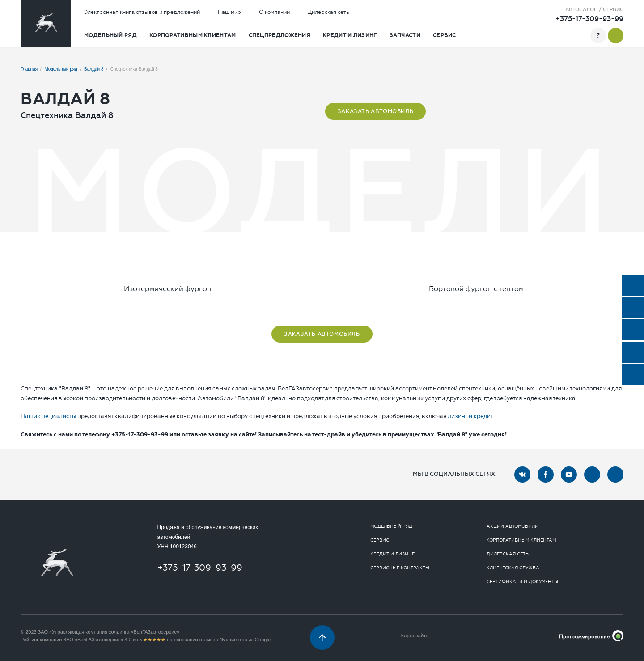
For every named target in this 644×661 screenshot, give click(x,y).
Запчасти (405, 35)
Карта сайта (415, 636)
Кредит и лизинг (350, 35)
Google (263, 640)
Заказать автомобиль (375, 111)
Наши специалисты (48, 416)
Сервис (445, 35)
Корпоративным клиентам (193, 35)
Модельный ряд (110, 35)
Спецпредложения (280, 35)
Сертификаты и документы (522, 582)
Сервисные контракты (400, 568)
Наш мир (229, 12)
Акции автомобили (513, 526)
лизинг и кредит (470, 416)
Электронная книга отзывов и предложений (142, 12)
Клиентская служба (513, 568)
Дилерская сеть (328, 12)
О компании (274, 12)
